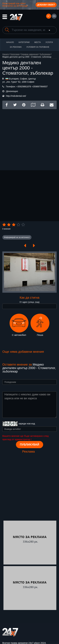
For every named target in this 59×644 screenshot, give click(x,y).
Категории (24, 42)
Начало (10, 42)
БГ (48, 16)
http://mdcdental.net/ (16, 96)
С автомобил (19, 325)
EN (54, 16)
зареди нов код (27, 424)
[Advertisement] (29, 139)
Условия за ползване (38, 47)
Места (38, 42)
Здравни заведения (29, 54)
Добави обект (46, 5)
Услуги (49, 42)
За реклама (16, 47)
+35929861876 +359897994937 (32, 87)
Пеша (40, 325)
